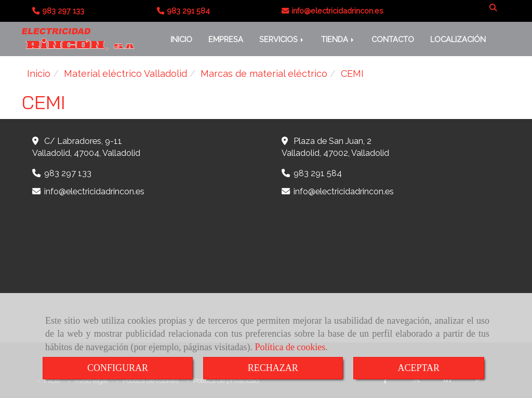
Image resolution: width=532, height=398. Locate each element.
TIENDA (338, 39)
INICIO (181, 39)
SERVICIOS (282, 39)
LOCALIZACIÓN (458, 39)
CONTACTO (393, 39)
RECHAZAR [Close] (273, 368)
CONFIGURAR (118, 368)
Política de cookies (290, 347)
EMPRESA (226, 39)
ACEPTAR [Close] (419, 368)
